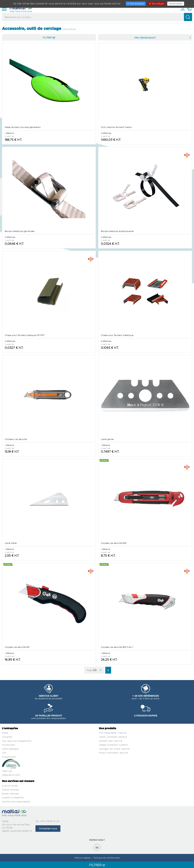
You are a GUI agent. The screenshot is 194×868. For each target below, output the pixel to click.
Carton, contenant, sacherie (113, 737)
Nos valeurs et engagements (17, 741)
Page (94, 670)
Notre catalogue (10, 749)
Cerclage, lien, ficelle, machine (114, 749)
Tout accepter (136, 4)
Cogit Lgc (7, 771)
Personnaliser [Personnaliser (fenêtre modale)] (176, 4)
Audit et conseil (10, 786)
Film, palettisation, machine (113, 733)
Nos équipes (8, 745)
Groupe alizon (9, 757)
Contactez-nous (48, 828)
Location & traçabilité (13, 797)
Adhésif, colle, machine (111, 741)
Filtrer (49, 38)
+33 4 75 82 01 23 (49, 821)
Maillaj (5, 733)
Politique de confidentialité (107, 858)
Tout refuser (157, 4)
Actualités (7, 737)
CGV (4, 753)
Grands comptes (10, 790)
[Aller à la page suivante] (108, 670)
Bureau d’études (10, 794)
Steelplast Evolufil (11, 775)
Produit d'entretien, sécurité (113, 753)
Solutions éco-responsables (16, 802)
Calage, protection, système (113, 745)
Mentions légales (83, 858)
